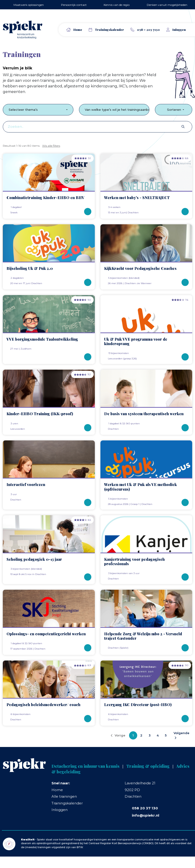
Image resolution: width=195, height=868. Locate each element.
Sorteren (171, 110)
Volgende (181, 735)
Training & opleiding (148, 766)
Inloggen (60, 810)
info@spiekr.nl (145, 815)
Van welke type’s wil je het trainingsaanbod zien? (117, 110)
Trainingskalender (109, 30)
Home (78, 30)
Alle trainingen (64, 796)
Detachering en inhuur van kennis (86, 766)
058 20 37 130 (145, 808)
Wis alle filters (51, 146)
